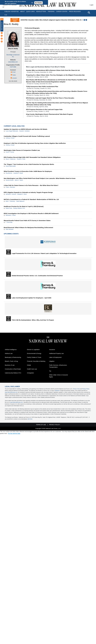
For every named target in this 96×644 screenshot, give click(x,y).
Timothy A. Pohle (21, 159)
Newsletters (41, 11)
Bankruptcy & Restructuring (13, 357)
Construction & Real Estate (13, 369)
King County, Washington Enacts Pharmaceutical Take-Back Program (49, 114)
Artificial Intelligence (11, 350)
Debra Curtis (9, 208)
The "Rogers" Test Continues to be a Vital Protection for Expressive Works (29, 164)
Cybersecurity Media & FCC (13, 373)
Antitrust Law (9, 353)
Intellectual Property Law (56, 353)
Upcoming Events (11, 234)
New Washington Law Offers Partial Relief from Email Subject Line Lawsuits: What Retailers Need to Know (40, 178)
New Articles (2, 26)
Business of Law (10, 365)
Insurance (52, 350)
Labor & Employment (55, 357)
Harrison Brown (10, 180)
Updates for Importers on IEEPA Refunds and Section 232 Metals (26, 129)
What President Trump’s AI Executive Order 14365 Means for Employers (28, 171)
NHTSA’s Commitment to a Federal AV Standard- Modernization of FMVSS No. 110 (31, 199)
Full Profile (13, 67)
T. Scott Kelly (9, 222)
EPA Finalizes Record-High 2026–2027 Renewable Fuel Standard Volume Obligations (32, 157)
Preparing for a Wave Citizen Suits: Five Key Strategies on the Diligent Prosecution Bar (55, 75)
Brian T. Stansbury (10, 201)
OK (32, 3)
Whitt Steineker (10, 229)
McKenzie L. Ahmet (11, 215)
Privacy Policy (86, 389)
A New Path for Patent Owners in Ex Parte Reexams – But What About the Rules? (31, 185)
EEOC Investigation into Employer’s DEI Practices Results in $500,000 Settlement (31, 213)
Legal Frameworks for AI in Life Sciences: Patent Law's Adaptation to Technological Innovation (44, 253)
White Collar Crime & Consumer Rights (59, 376)
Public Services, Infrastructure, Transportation (58, 366)
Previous (84, 20)
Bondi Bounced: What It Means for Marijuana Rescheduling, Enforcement (28, 227)
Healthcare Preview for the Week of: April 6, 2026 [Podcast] (24, 206)
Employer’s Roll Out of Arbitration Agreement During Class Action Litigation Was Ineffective (35, 143)
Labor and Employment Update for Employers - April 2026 (32, 298)
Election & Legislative (33, 350)
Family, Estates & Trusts (34, 357)
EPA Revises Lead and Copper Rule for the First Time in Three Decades (50, 98)
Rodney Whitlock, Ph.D (19, 208)
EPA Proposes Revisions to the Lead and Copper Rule (44, 109)
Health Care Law (32, 369)
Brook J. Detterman (11, 159)
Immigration (31, 373)
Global (29, 365)
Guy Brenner (9, 173)
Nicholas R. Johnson (11, 194)
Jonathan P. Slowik (18, 173)
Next (87, 20)
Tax (50, 371)
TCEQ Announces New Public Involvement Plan (42, 86)
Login (92, 5)
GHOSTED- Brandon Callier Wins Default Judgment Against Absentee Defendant (48, 20)
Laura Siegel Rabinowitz (12, 131)
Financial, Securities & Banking (36, 361)
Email (14, 72)
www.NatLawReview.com (11, 392)
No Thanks (38, 3)
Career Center (62, 11)
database (57, 391)
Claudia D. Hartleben (24, 131)
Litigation (52, 361)
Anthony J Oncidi (10, 138)
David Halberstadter (11, 166)
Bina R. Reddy (13, 49)
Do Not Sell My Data (14, 433)
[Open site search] (89, 13)
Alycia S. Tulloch (19, 180)
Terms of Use (76, 389)
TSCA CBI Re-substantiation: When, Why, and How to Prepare (33, 320)
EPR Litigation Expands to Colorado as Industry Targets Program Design (28, 192)
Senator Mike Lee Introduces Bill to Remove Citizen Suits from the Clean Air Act (53, 70)
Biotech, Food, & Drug (11, 361)
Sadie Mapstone (20, 201)
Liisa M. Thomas (10, 152)
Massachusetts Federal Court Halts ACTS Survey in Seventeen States (27, 220)
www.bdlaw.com (13, 62)
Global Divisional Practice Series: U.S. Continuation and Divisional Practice (37, 276)
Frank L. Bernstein (10, 187)
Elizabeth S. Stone (22, 194)
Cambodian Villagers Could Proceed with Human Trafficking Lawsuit (27, 136)
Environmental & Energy (34, 353)
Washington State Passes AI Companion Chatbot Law (22, 150)
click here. (30, 419)
